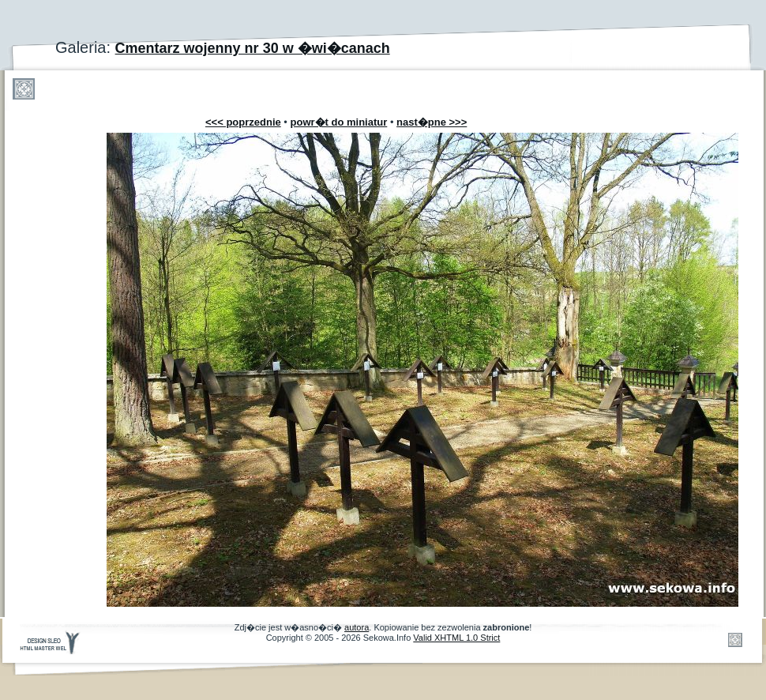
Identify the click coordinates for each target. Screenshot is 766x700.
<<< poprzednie (243, 122)
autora (357, 627)
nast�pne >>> (432, 122)
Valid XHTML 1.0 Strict (456, 638)
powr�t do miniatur (339, 122)
